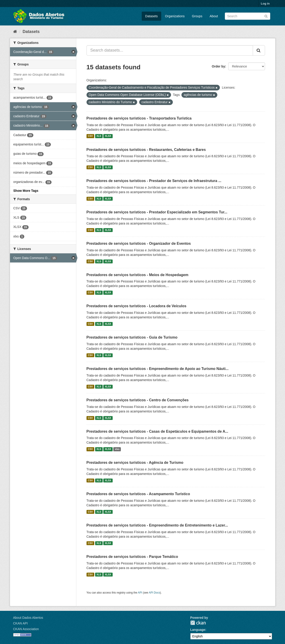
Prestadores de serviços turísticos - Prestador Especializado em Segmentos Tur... (157, 212)
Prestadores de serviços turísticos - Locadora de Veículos (136, 306)
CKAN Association (26, 629)
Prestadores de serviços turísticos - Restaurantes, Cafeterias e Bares (146, 150)
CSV (90, 136)
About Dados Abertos (28, 618)
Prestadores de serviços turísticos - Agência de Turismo (135, 463)
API (140, 593)
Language (198, 630)
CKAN (198, 623)
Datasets (151, 16)
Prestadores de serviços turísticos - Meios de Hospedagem (138, 275)
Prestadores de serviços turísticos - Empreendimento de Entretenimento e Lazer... (157, 525)
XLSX (108, 136)
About (214, 16)
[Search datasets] (248, 16)
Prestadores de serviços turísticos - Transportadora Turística (139, 118)
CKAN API (21, 623)
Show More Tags (26, 191)
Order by (218, 66)
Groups (197, 16)
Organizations (175, 16)
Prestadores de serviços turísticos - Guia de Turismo (132, 337)
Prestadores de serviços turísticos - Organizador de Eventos (139, 243)
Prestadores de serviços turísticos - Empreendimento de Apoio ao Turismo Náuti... (158, 369)
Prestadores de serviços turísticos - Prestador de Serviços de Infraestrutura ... (154, 181)
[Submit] (266, 16)
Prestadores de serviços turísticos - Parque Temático (132, 557)
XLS (99, 136)
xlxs (117, 449)
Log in (265, 4)
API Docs (154, 593)
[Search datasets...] (170, 50)
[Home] (15, 32)
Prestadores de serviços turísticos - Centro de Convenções (138, 400)
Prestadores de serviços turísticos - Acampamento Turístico (138, 494)
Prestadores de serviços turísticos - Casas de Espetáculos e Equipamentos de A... (157, 431)
